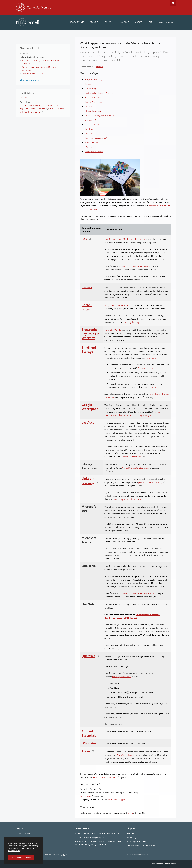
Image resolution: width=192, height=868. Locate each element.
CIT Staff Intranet (23, 833)
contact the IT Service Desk (105, 777)
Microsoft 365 (91, 120)
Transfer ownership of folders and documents (125, 239)
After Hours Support (117, 799)
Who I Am (89, 147)
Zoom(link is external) (94, 151)
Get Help (131, 833)
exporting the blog (131, 322)
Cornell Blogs (91, 88)
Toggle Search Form (173, 3)
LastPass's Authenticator (131, 457)
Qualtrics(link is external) (96, 138)
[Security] (94, 22)
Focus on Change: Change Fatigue (89, 837)
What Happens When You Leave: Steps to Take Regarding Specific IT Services (39, 107)
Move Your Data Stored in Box (135, 266)
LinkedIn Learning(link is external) (100, 115)
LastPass (89, 106)
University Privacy (14, 851)
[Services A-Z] (123, 22)
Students (23, 97)
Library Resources (93, 111)
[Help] (150, 22)
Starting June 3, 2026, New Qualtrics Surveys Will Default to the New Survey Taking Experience (99, 843)
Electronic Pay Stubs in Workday (99, 93)
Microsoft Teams (92, 124)
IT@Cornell (28, 22)
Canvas (88, 84)
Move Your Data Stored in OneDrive (138, 593)
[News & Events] (77, 22)
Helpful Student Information (32, 57)
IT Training (132, 837)
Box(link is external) (94, 79)
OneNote (89, 133)
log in (130, 813)
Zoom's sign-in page (126, 755)
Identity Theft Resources (33, 74)
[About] (138, 22)
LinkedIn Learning (88, 481)
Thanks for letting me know (21, 857)
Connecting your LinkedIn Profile (128, 499)
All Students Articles (28, 80)
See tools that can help (148, 368)
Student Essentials (93, 142)
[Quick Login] (166, 22)
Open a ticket (86, 796)
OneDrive (89, 129)
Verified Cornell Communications (141, 845)
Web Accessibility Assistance (164, 864)
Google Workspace (93, 102)
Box (84, 239)
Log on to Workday (113, 330)
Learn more (151, 358)
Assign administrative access (117, 305)
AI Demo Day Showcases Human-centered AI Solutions (98, 833)
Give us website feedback (138, 854)
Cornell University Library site (135, 468)
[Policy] (108, 22)
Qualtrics (88, 656)
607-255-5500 (62, 854)
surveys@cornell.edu (121, 677)
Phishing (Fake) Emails (137, 841)
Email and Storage (93, 97)
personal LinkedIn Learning (150, 482)
